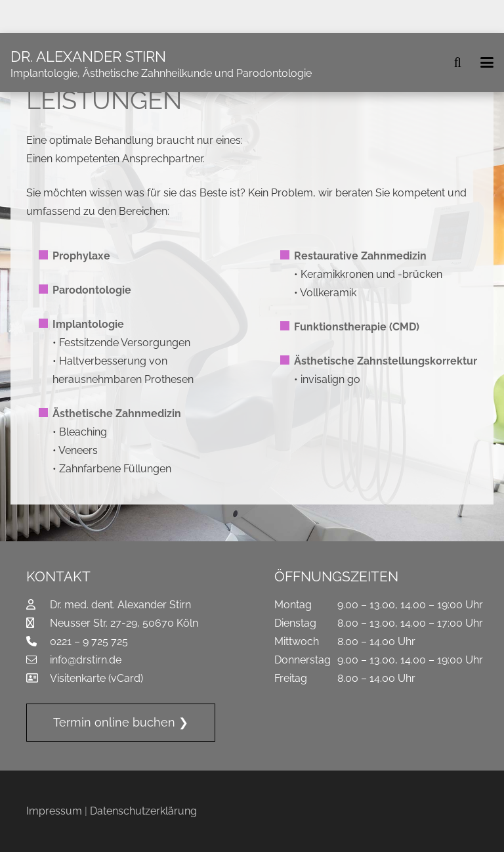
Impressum (54, 811)
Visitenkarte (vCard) (96, 678)
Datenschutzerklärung (143, 811)
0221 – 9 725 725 (89, 641)
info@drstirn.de (86, 660)
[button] (457, 62)
